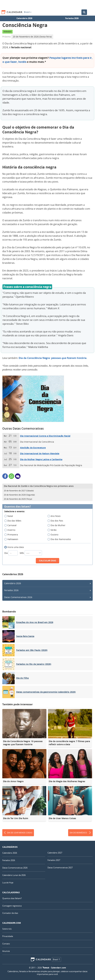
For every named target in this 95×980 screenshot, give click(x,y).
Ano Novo (55, 516)
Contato (6, 944)
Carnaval (11, 525)
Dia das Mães (14, 521)
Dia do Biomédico (80, 833)
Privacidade (8, 936)
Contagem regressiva (12, 906)
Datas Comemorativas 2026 (18, 597)
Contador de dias (10, 913)
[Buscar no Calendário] (84, 12)
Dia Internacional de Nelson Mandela (40, 453)
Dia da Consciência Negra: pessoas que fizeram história (53, 358)
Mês (31, 553)
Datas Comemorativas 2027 (60, 868)
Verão (53, 530)
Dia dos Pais (56, 521)
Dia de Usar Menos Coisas (18, 833)
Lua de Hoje (8, 883)
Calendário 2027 (55, 853)
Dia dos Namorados (60, 539)
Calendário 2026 (24, 18)
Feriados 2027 (54, 860)
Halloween (12, 539)
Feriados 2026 (72, 18)
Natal (10, 516)
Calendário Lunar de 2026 (14, 875)
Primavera (12, 535)
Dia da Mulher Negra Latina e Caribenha (41, 459)
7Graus (46, 968)
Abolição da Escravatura (33, 448)
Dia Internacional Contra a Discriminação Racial (45, 436)
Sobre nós (7, 929)
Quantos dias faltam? (18, 507)
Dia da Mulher (57, 525)
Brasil (28, 12)
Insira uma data (15, 547)
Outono (54, 535)
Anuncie (6, 951)
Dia (11, 553)
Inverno (11, 530)
